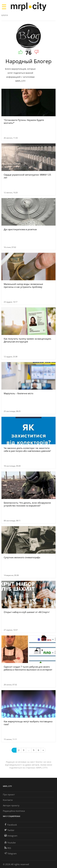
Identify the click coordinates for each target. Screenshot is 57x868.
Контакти (8, 800)
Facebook (11, 825)
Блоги (5, 15)
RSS (8, 848)
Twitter (9, 830)
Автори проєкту (11, 805)
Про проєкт (9, 794)
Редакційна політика (14, 811)
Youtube (10, 843)
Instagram (11, 836)
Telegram (10, 853)
